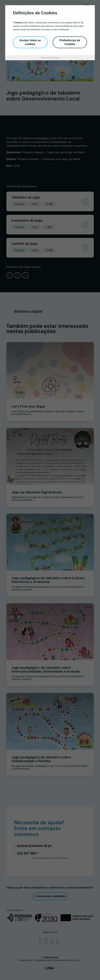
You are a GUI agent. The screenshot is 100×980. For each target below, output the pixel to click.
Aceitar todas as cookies (30, 42)
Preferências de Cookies (70, 42)
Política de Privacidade (50, 58)
